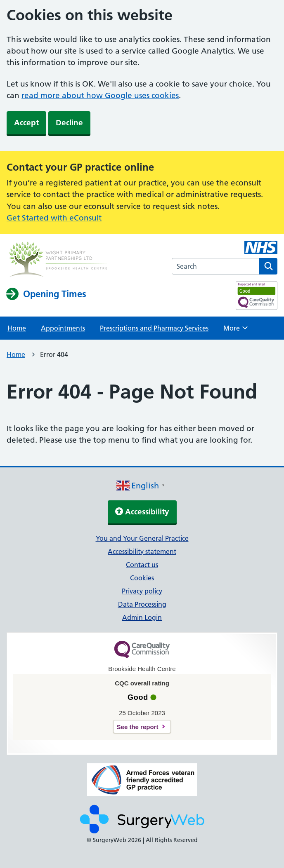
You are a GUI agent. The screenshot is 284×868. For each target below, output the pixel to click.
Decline (69, 123)
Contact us (142, 565)
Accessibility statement (142, 551)
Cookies (142, 578)
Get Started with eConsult (54, 218)
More (235, 331)
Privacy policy (142, 591)
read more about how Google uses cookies (100, 95)
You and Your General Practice (142, 538)
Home (17, 328)
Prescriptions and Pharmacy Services (154, 328)
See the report (138, 727)
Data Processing (142, 604)
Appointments (63, 328)
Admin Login (142, 617)
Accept (26, 123)
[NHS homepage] (58, 260)
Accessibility (142, 512)
